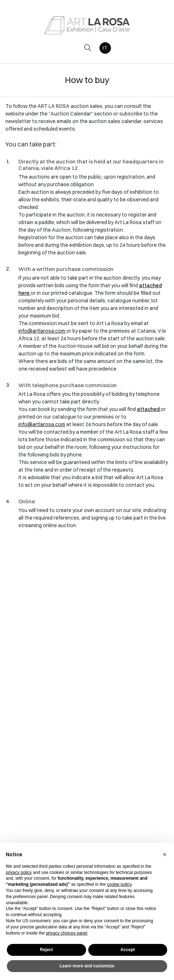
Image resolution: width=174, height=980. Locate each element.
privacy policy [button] (19, 872)
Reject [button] (46, 950)
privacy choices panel (66, 933)
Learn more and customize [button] (87, 966)
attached (149, 409)
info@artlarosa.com (42, 331)
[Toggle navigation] (72, 48)
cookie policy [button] (119, 884)
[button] (165, 854)
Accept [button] (128, 950)
